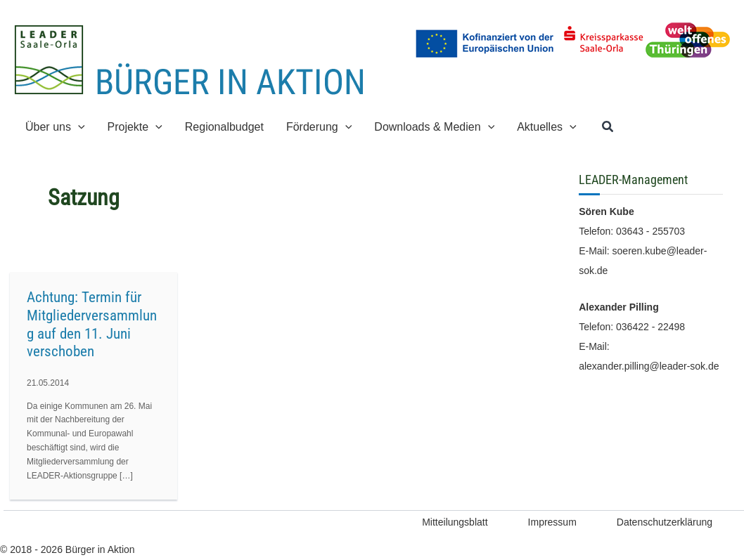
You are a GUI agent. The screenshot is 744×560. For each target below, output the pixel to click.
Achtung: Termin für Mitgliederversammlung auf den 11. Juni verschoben (92, 324)
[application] (78, 127)
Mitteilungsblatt (455, 522)
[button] (608, 127)
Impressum (552, 522)
